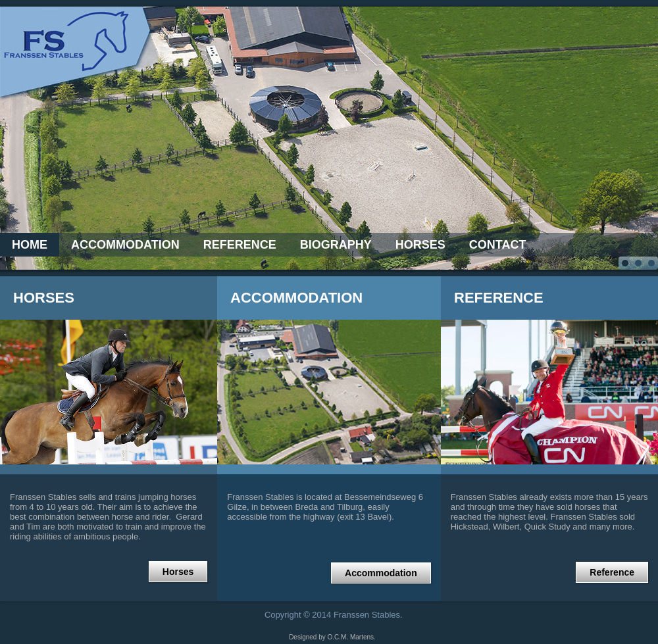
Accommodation (125, 245)
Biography (336, 245)
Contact (498, 245)
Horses (420, 245)
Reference (240, 245)
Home (30, 245)
